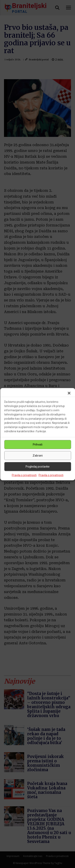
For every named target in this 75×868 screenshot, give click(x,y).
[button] (69, 393)
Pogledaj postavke (38, 467)
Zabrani (38, 456)
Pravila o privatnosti (24, 475)
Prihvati (38, 445)
